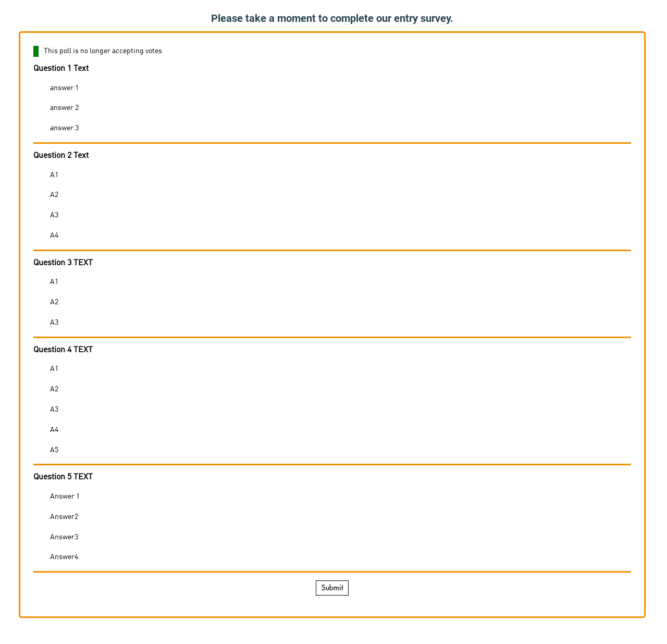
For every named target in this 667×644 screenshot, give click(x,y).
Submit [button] (332, 588)
